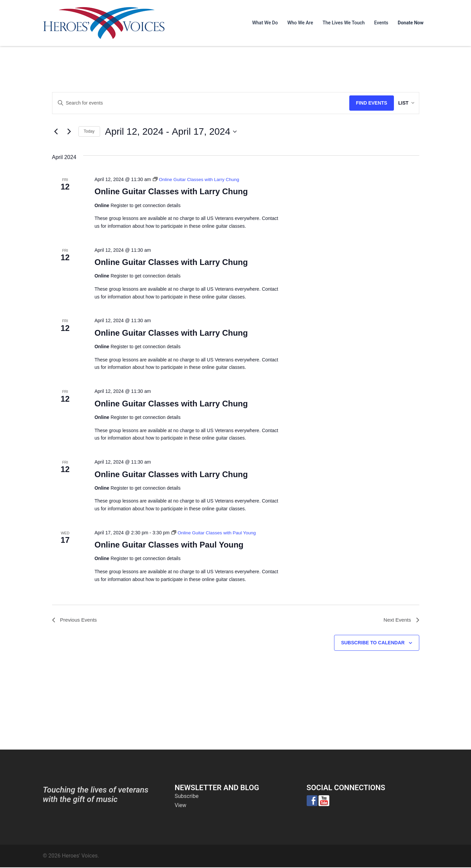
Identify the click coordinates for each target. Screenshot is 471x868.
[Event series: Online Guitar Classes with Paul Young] (215, 533)
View (181, 806)
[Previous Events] (56, 132)
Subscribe (187, 797)
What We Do (265, 23)
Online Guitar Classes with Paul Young (169, 545)
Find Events (364, 103)
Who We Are (300, 23)
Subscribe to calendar (373, 643)
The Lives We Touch (344, 23)
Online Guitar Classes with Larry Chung (171, 191)
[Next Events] (69, 132)
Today (89, 131)
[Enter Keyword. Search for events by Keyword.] (197, 103)
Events (381, 23)
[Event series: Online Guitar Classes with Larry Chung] (197, 179)
